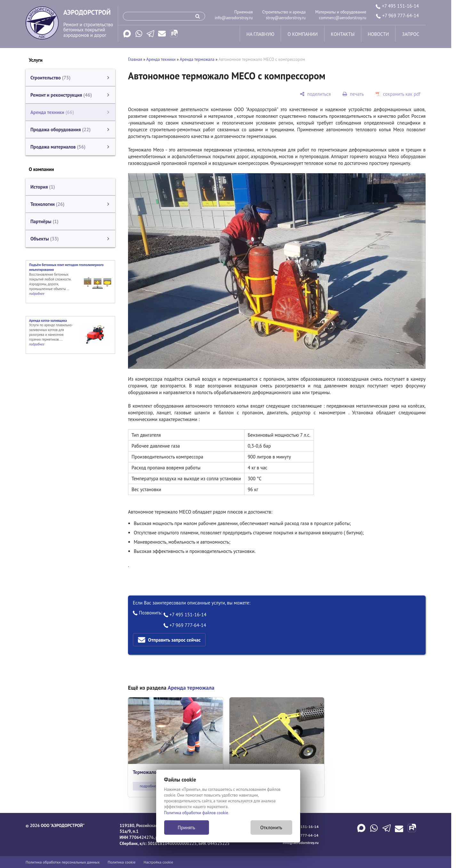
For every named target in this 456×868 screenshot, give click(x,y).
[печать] (353, 94)
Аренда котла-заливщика (48, 320)
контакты (343, 34)
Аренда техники (161, 59)
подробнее (149, 786)
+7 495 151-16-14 (397, 6)
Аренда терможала (197, 59)
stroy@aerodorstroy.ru (286, 18)
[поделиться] (315, 94)
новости (378, 34)
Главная (135, 59)
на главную (260, 34)
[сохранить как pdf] (398, 94)
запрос (411, 34)
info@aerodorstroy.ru (234, 18)
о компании (302, 34)
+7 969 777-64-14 (397, 16)
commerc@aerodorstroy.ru (343, 18)
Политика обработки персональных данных (63, 862)
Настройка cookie (159, 862)
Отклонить (271, 827)
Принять (186, 827)
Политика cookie (122, 862)
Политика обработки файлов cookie (196, 813)
